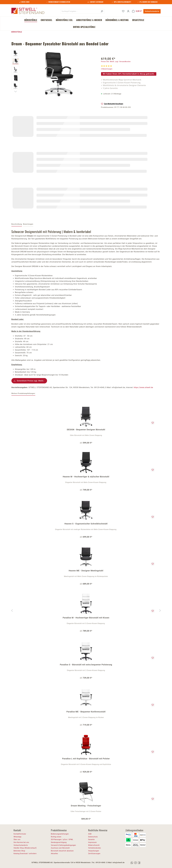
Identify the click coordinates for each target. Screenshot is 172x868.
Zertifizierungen (94, 854)
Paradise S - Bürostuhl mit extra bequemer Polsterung (86, 665)
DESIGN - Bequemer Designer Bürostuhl (86, 430)
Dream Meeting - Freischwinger (86, 806)
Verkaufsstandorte (152, 11)
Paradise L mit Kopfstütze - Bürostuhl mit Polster (86, 759)
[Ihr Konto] (128, 11)
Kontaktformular (20, 834)
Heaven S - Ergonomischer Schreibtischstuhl (86, 524)
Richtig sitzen (56, 837)
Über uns (17, 839)
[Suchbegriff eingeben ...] (80, 11)
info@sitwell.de (119, 863)
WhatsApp (17, 837)
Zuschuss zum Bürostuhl (60, 848)
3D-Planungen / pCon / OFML (62, 839)
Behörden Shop (19, 851)
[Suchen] (102, 11)
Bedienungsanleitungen (60, 834)
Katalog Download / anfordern (25, 854)
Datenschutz (93, 837)
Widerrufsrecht (94, 845)
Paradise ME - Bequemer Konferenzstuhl (86, 712)
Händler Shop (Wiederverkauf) (25, 848)
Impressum (92, 842)
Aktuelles (54, 854)
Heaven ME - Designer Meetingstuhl (86, 571)
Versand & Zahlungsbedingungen (63, 845)
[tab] (17, 224)
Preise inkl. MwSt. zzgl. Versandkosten (116, 62)
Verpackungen (94, 851)
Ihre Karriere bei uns (21, 842)
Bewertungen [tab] (28, 224)
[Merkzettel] (123, 11)
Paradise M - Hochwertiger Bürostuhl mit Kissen (86, 618)
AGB (90, 834)
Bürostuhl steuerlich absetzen (62, 851)
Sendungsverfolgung (59, 842)
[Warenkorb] (137, 11)
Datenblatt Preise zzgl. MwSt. (30, 381)
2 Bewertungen (107, 69)
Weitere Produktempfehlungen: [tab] (23, 393)
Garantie (91, 839)
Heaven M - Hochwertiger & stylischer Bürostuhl (86, 477)
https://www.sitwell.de (143, 387)
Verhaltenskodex (95, 848)
